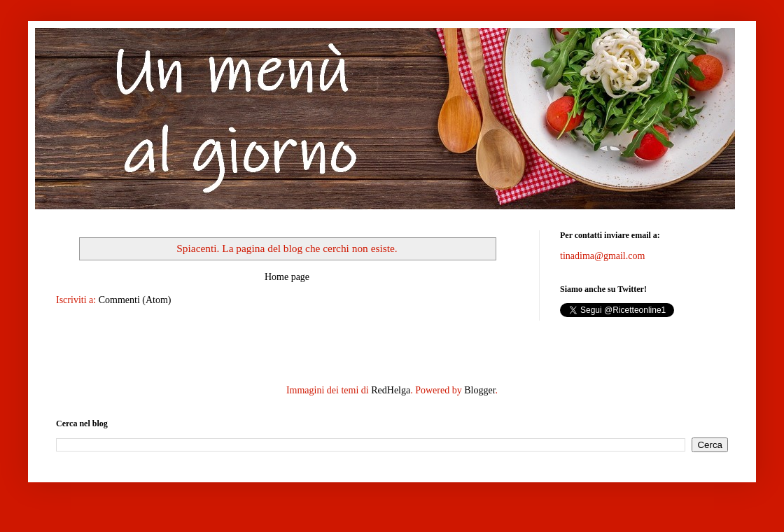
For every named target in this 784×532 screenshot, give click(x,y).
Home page (287, 277)
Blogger (479, 390)
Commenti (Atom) (135, 300)
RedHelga (391, 390)
